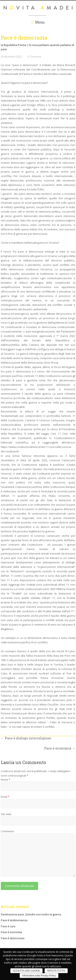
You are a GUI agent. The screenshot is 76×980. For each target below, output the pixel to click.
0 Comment (34, 57)
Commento (7, 831)
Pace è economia (60, 748)
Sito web (6, 814)
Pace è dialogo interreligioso (26, 738)
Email (5, 797)
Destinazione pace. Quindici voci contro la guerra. (31, 914)
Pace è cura (8, 926)
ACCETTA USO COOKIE (27, 971)
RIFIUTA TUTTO (56, 971)
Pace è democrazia (13, 938)
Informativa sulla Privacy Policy (39, 976)
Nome (5, 780)
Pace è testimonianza (14, 920)
